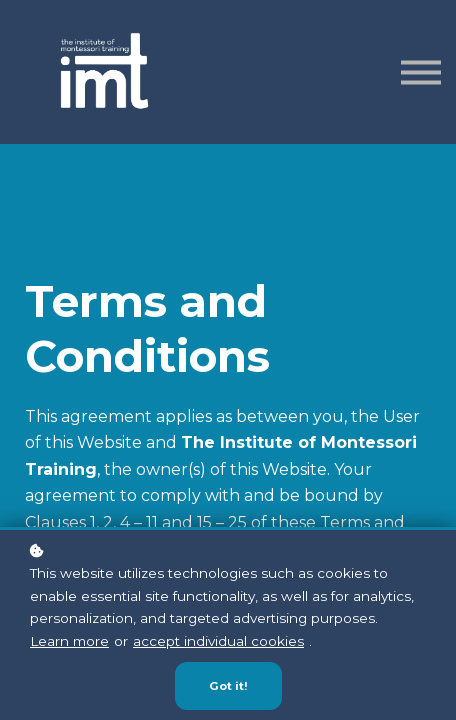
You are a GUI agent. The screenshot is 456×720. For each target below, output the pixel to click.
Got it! (228, 686)
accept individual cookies (218, 641)
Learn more (69, 641)
